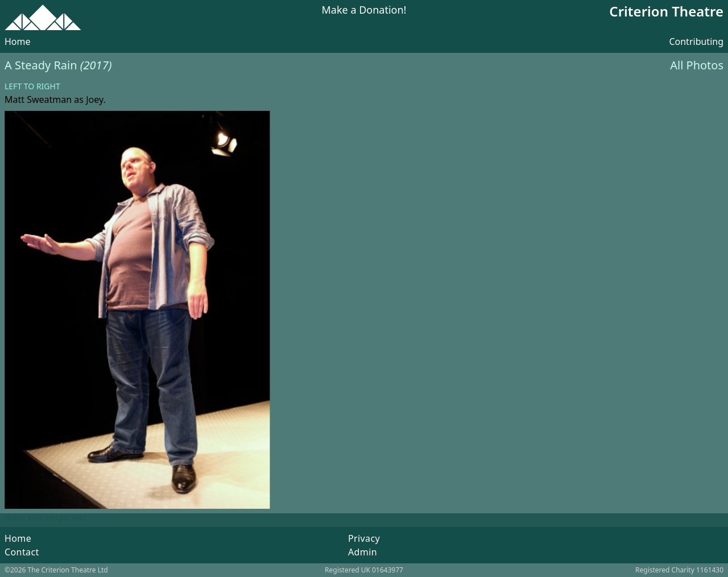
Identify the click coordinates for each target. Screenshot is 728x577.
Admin (363, 552)
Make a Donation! (364, 11)
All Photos (697, 65)
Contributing (696, 41)
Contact (22, 552)
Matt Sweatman (38, 99)
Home (18, 41)
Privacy (364, 538)
